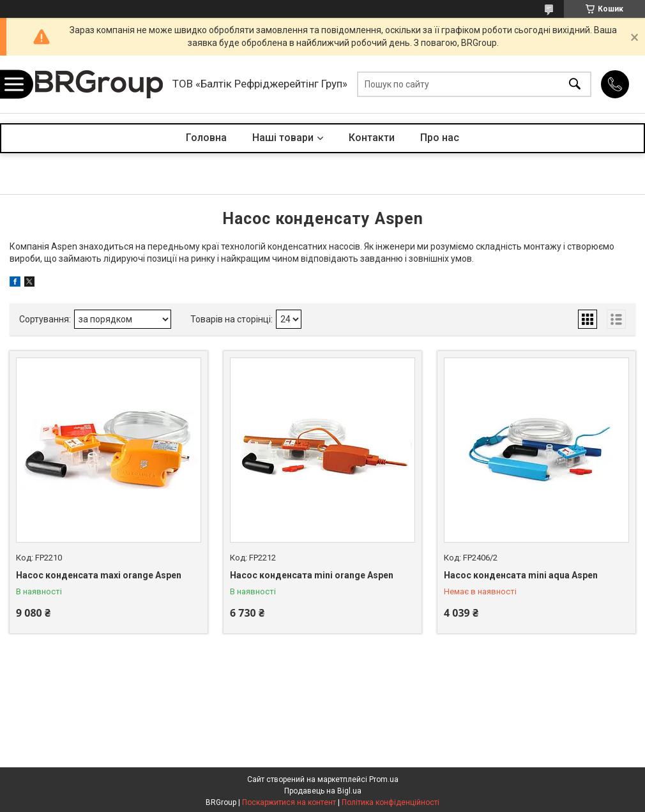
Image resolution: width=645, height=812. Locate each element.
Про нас (440, 138)
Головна (206, 138)
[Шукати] (575, 85)
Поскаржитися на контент (289, 802)
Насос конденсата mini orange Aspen (312, 575)
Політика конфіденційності (391, 802)
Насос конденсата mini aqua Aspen (521, 575)
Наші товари (283, 138)
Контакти (372, 138)
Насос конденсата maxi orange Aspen (99, 575)
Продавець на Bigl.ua (323, 791)
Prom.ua (384, 779)
